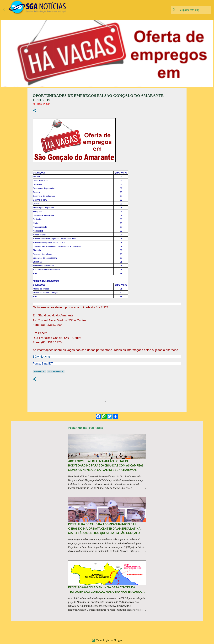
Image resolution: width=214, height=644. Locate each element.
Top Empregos (56, 372)
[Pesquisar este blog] (194, 10)
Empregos (39, 372)
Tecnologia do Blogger (107, 640)
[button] (35, 110)
